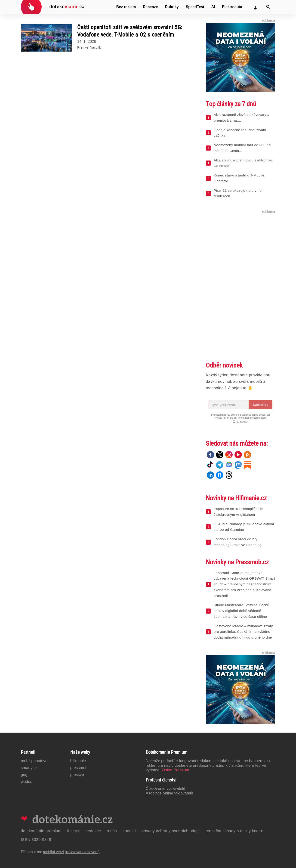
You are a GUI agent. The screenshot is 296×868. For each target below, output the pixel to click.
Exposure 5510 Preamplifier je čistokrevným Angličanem (238, 512)
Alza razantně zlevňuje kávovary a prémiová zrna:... (242, 117)
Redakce (94, 831)
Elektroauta (232, 7)
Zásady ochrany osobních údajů (171, 831)
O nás (112, 831)
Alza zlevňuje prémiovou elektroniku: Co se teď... (244, 163)
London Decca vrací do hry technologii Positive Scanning (238, 542)
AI (213, 7)
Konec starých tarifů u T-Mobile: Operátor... (239, 178)
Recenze (150, 7)
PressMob (79, 768)
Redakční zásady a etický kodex (234, 831)
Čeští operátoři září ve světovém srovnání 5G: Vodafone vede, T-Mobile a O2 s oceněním (130, 31)
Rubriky (172, 7)
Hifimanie (78, 761)
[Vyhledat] (268, 7)
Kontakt (129, 831)
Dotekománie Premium (41, 831)
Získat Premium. (176, 770)
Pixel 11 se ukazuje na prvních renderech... (239, 193)
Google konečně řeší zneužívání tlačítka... (240, 133)
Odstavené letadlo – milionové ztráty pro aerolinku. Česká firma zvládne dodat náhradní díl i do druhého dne (243, 632)
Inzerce (74, 831)
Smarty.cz (29, 768)
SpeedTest (195, 7)
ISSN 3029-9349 (36, 840)
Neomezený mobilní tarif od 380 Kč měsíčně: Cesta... (242, 148)
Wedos (26, 782)
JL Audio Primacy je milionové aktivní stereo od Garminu (244, 527)
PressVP (77, 775)
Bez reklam (126, 7)
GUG (24, 775)
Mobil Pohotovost (36, 761)
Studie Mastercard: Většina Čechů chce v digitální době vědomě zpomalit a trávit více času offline (241, 611)
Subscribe (260, 405)
